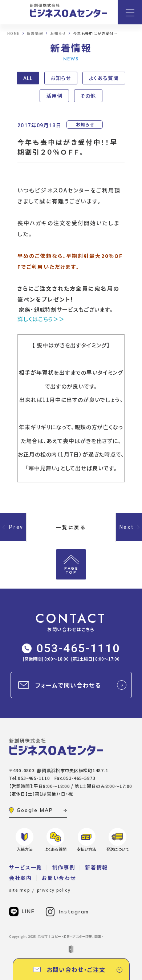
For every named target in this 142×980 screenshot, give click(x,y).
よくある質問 (104, 78)
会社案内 (21, 878)
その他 (88, 96)
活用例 (54, 96)
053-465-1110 (71, 648)
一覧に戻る (71, 527)
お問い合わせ (59, 878)
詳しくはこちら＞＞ (41, 319)
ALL (28, 78)
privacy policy (54, 890)
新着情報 (96, 867)
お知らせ (61, 78)
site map (19, 890)
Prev (16, 527)
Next (127, 527)
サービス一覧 (26, 867)
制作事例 (64, 867)
